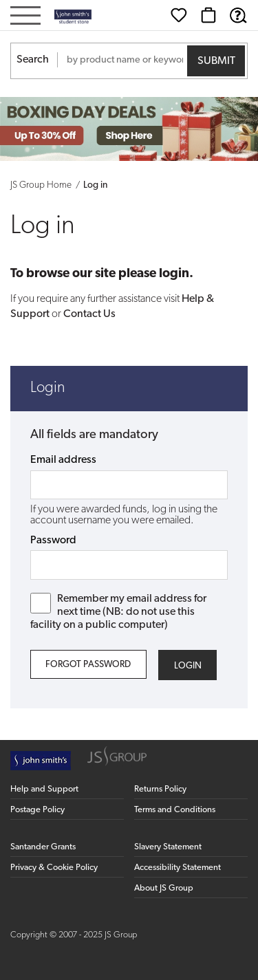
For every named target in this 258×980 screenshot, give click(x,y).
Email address (63, 460)
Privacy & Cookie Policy (54, 868)
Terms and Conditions (175, 810)
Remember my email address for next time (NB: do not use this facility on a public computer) (119, 612)
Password (53, 541)
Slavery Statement (168, 847)
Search (33, 60)
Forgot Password (88, 665)
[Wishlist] (179, 15)
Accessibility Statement (178, 868)
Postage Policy (37, 810)
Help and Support (44, 789)
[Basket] (208, 15)
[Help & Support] (238, 15)
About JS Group (164, 888)
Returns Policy (160, 789)
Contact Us (89, 314)
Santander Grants (43, 847)
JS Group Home (41, 185)
